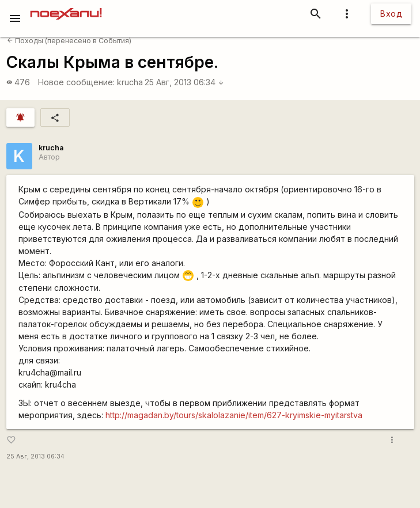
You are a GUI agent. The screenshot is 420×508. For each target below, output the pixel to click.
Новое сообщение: (76, 82)
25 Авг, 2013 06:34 (184, 82)
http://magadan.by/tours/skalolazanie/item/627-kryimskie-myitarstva (234, 415)
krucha (130, 82)
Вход (391, 14)
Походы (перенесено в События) (69, 41)
